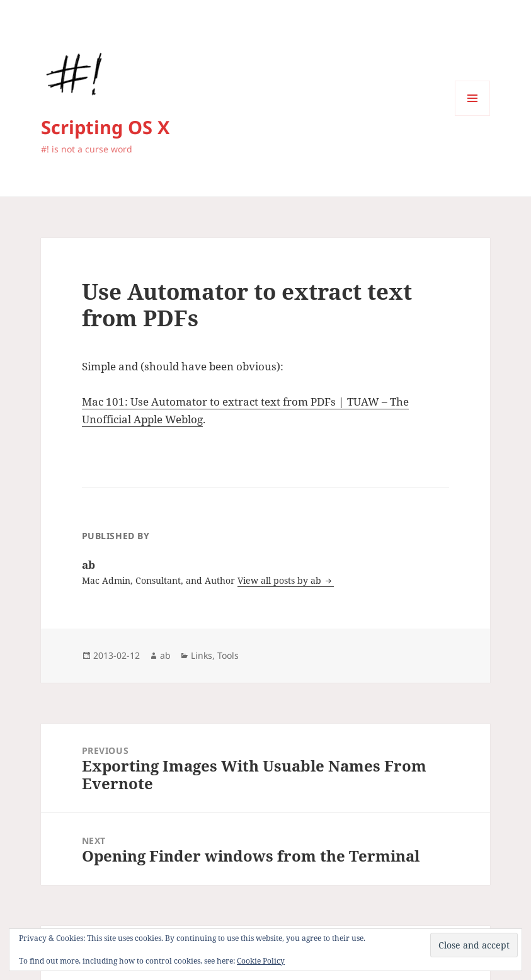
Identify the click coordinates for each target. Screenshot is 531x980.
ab (165, 655)
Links (202, 655)
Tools (228, 655)
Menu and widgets (473, 116)
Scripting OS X (105, 127)
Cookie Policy (261, 961)
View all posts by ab (281, 580)
